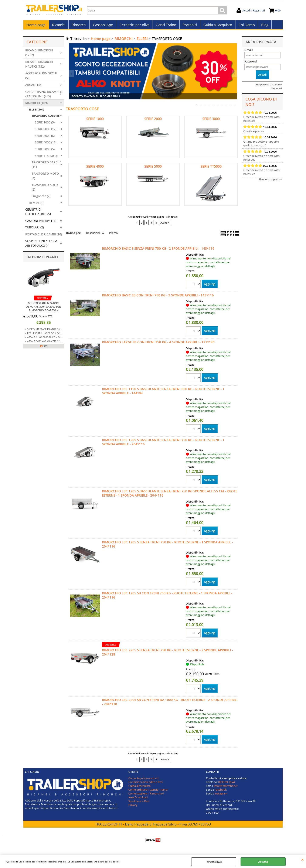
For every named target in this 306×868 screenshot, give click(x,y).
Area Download (138, 800)
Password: (251, 64)
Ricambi (58, 26)
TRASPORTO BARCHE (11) (46, 167)
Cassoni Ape (102, 26)
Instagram (221, 796)
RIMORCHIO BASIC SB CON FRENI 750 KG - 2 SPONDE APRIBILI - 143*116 (158, 297)
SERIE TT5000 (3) (46, 158)
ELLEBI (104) (36, 112)
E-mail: (249, 52)
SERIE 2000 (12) (46, 131)
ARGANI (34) (34, 87)
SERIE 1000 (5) (45, 124)
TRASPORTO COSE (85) (46, 118)
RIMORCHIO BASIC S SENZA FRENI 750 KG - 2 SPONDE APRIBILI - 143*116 (158, 251)
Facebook (221, 792)
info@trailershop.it (226, 788)
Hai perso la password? (269, 87)
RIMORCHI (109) (36, 105)
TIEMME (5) (36, 205)
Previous (72, 76)
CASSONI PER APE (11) (41, 223)
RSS (45, 348)
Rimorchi (79, 26)
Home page (36, 26)
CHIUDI (302, 860)
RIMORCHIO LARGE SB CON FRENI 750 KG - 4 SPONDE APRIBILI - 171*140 (158, 344)
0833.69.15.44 (227, 784)
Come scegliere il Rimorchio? (146, 796)
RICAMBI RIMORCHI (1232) (39, 55)
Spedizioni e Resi (139, 804)
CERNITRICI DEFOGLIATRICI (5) (38, 214)
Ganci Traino (165, 26)
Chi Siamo (245, 26)
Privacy (133, 807)
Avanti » (165, 225)
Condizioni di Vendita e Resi (146, 784)
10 (235, 107)
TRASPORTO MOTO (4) (45, 178)
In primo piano (42, 259)
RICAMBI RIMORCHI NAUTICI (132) (39, 66)
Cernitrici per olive (134, 26)
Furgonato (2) (41, 198)
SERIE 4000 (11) (46, 144)
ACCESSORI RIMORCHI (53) (41, 78)
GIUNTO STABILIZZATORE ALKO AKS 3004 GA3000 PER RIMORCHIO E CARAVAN (44, 309)
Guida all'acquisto (216, 26)
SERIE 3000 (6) (45, 138)
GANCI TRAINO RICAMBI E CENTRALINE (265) (44, 96)
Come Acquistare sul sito (144, 781)
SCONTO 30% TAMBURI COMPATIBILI (96, 99)
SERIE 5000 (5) (45, 151)
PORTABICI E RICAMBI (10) (44, 236)
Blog (263, 26)
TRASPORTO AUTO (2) (45, 189)
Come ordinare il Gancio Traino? (148, 792)
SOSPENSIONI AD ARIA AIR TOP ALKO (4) (41, 245)
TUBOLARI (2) (35, 229)
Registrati (277, 90)
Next (234, 76)
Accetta (263, 862)
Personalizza (214, 862)
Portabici (189, 26)
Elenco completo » (270, 181)
